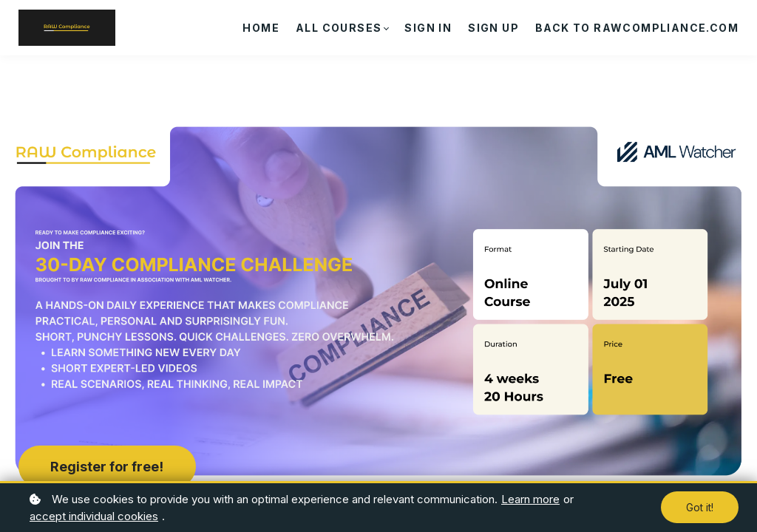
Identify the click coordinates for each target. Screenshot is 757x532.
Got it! (700, 507)
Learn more (530, 499)
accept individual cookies (94, 516)
